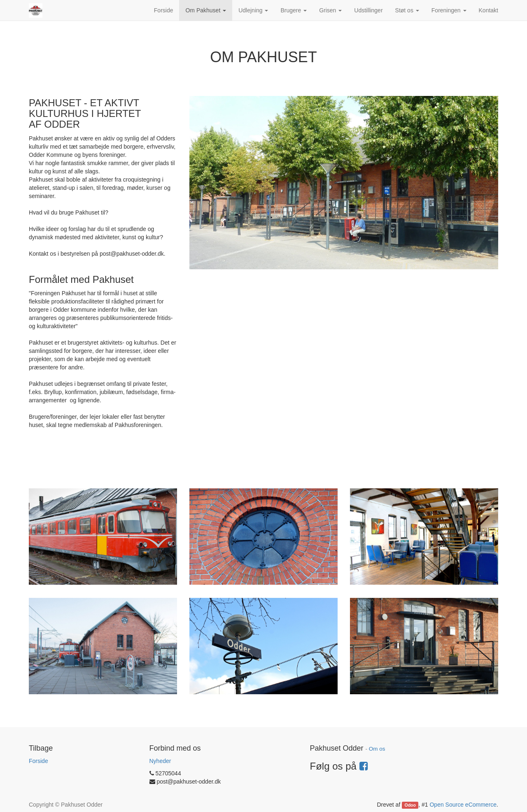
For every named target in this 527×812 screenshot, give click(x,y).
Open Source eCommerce (463, 805)
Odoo (410, 805)
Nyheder (160, 761)
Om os (377, 749)
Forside (38, 761)
